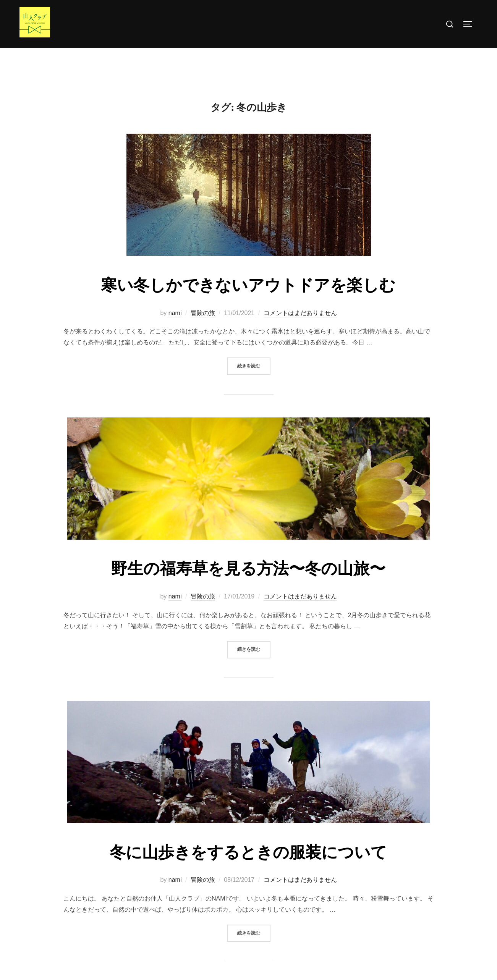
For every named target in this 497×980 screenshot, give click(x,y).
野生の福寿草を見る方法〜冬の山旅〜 (248, 584)
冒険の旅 (203, 328)
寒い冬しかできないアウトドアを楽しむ (248, 301)
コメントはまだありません (300, 328)
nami (175, 328)
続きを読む (254, 381)
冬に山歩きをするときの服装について (248, 868)
